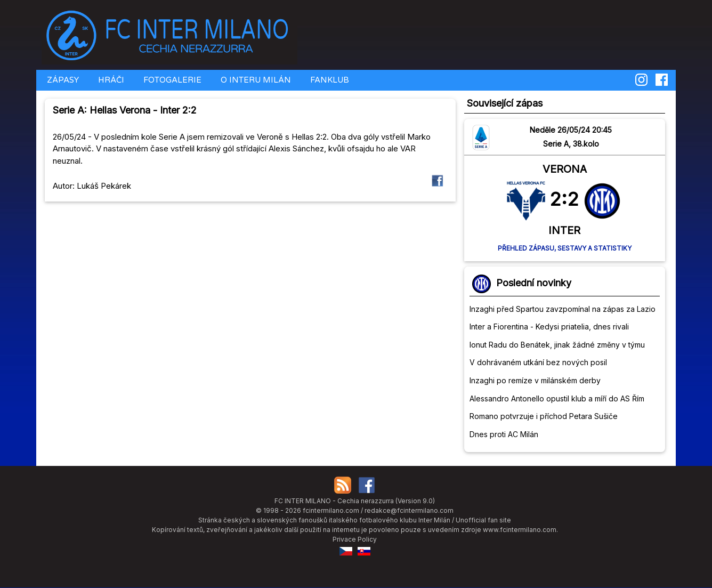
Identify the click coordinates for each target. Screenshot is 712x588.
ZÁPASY (62, 80)
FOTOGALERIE (171, 80)
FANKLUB (329, 80)
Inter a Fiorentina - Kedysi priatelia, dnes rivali (549, 327)
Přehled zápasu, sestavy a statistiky (565, 248)
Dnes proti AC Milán (504, 434)
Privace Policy (355, 539)
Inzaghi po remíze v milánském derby (535, 380)
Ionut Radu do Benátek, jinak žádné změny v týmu (557, 345)
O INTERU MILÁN (255, 80)
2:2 (564, 199)
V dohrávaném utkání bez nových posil (538, 362)
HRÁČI (110, 80)
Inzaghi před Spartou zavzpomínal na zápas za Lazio (563, 309)
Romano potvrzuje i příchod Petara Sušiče (544, 416)
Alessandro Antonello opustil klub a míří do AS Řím (557, 398)
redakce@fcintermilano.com (409, 510)
